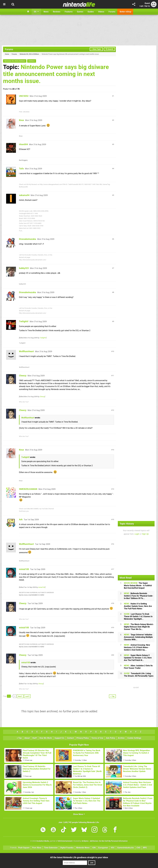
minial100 (24, 569)
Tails (21, 169)
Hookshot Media (43, 841)
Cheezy (23, 376)
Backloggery (23, 160)
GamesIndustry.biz (126, 848)
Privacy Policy (83, 738)
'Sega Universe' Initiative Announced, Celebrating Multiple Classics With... (138, 637)
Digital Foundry (67, 848)
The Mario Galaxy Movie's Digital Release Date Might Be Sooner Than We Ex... (139, 627)
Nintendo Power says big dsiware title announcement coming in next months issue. (56, 74)
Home (7, 54)
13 (113, 450)
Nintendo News (83, 848)
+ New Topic (96, 49)
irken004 (23, 144)
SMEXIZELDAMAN (28, 489)
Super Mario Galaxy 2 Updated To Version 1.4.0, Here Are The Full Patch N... (138, 658)
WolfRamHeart (26, 351)
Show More (79, 814)
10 (113, 351)
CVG (138, 848)
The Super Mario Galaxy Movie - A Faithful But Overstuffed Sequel (138, 586)
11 (113, 376)
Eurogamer (103, 848)
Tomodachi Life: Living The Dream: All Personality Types (139, 675)
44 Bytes (85, 841)
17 (113, 569)
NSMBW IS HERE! (38, 595)
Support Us (59, 738)
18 (113, 603)
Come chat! (28, 595)
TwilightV (24, 321)
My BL (21, 595)
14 (113, 489)
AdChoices (94, 841)
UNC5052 (24, 96)
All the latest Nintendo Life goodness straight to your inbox (79, 857)
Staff (35, 738)
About (27, 738)
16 (113, 544)
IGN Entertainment (65, 841)
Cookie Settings (134, 738)
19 (113, 628)
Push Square (24, 848)
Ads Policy (111, 738)
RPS (145, 848)
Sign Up (147, 6)
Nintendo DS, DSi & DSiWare (29, 54)
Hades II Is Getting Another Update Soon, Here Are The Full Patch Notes (138, 606)
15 (113, 519)
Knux (21, 120)
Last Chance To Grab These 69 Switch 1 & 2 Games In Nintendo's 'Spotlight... (138, 616)
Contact (70, 738)
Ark (21, 519)
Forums (9, 49)
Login (141, 6)
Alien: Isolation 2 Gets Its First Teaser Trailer (138, 667)
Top (19, 738)
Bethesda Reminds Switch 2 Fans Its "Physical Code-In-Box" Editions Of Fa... (139, 596)
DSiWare (32, 61)
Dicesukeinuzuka (28, 239)
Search (109, 49)
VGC (113, 848)
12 (113, 410)
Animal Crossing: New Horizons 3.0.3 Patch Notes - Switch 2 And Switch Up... (137, 647)
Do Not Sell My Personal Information (113, 841)
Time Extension (51, 848)
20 (113, 655)
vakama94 (24, 195)
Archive (121, 738)
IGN (94, 848)
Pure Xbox (37, 848)
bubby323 (24, 268)
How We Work (46, 738)
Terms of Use (97, 738)
